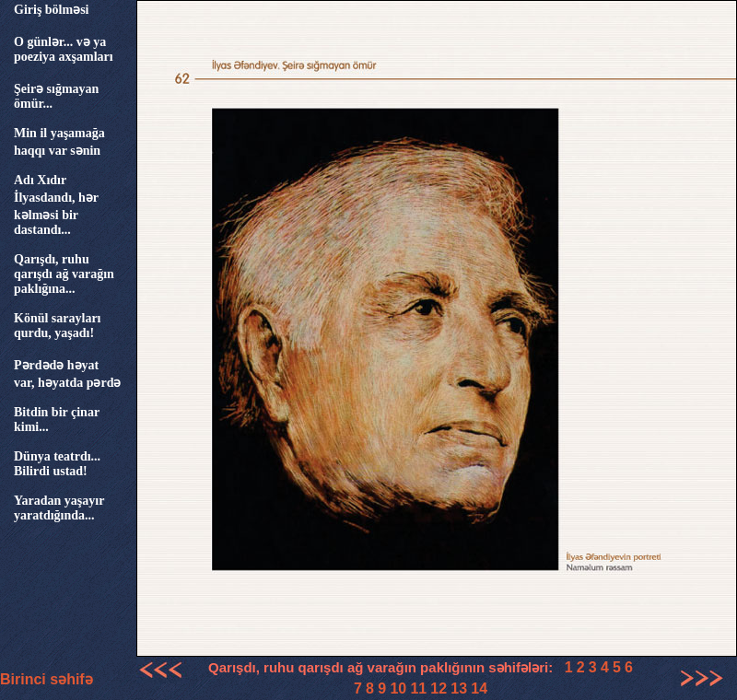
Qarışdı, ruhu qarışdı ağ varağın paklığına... (64, 274)
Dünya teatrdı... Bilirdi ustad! (57, 464)
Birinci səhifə (47, 679)
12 (439, 688)
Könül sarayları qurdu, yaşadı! (58, 326)
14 (479, 688)
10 (398, 688)
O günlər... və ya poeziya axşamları (64, 49)
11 (418, 688)
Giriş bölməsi (52, 10)
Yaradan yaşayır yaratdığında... (59, 508)
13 (459, 688)
